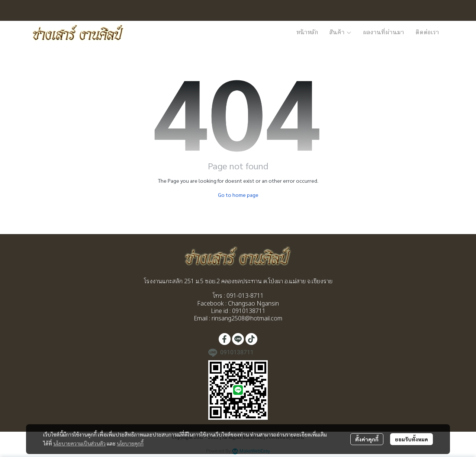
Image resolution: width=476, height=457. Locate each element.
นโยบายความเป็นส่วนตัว (79, 443)
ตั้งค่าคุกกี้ (367, 439)
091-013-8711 (244, 295)
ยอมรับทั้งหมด (411, 439)
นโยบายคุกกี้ (130, 443)
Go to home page (238, 195)
